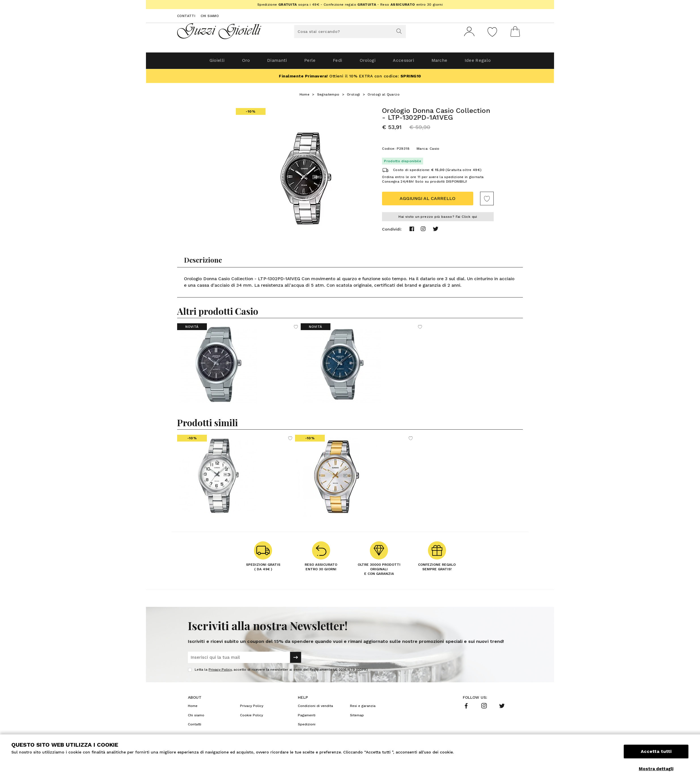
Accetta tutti (656, 756)
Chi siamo (210, 16)
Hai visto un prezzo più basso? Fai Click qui (438, 219)
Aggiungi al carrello (428, 201)
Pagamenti (307, 717)
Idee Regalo (490, 63)
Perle (306, 63)
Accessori (409, 63)
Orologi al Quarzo (384, 97)
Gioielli (204, 63)
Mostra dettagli (656, 769)
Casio (435, 151)
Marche (448, 63)
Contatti (186, 16)
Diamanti (270, 63)
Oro (236, 63)
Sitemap (357, 717)
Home (305, 97)
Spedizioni (307, 727)
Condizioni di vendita (315, 708)
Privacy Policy (220, 672)
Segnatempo (328, 97)
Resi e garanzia (363, 708)
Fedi (336, 63)
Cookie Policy (252, 717)
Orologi (369, 63)
